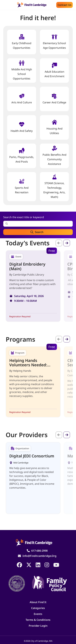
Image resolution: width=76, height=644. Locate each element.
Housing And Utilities (54, 127)
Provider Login (38, 626)
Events (38, 614)
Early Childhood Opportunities (22, 42)
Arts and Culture (22, 99)
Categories (38, 608)
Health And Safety (22, 127)
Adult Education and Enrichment (54, 70)
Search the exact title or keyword (24, 217)
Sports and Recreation (22, 186)
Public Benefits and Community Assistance (54, 156)
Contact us (65, 5)
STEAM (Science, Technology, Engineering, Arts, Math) (54, 186)
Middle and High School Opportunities (22, 70)
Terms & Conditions (38, 620)
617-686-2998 (39, 551)
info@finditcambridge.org (39, 556)
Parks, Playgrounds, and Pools (22, 156)
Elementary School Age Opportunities (54, 42)
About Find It (38, 602)
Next (67, 243)
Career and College (54, 99)
